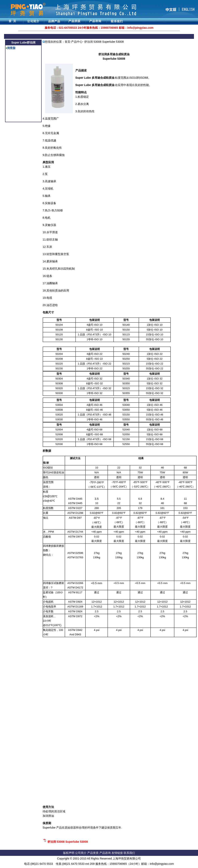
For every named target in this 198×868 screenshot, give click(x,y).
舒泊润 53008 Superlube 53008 (68, 842)
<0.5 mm (97, 583)
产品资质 (93, 853)
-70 (91, 482)
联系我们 (129, 853)
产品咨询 (105, 853)
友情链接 (118, 853)
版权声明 (69, 853)
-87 (95, 518)
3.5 (97, 499)
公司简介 (81, 853)
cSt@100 (49, 496)
